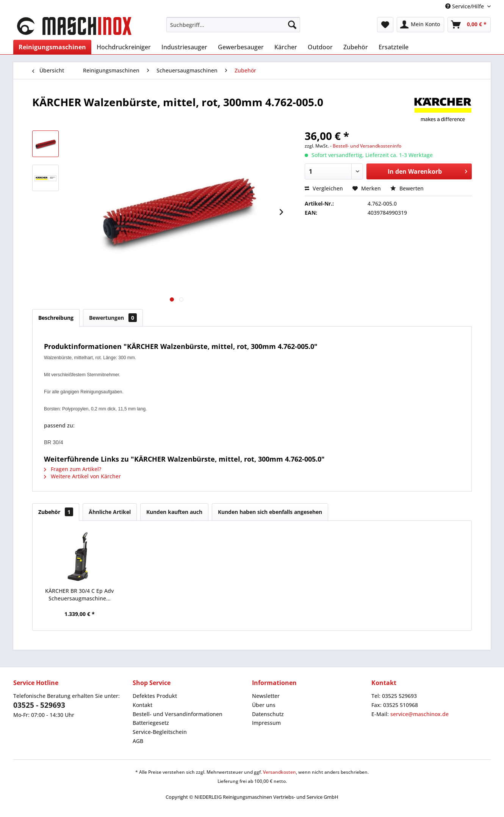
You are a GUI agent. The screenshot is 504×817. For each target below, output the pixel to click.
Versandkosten (279, 772)
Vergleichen (324, 188)
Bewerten (407, 188)
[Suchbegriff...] (233, 25)
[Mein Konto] (420, 25)
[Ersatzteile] (394, 47)
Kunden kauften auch (174, 512)
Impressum (266, 723)
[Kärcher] (286, 47)
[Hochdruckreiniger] (124, 47)
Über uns (264, 705)
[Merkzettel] (385, 25)
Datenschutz (268, 714)
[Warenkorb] (469, 25)
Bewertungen (113, 318)
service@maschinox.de (419, 714)
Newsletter (266, 696)
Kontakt (142, 705)
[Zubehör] (356, 47)
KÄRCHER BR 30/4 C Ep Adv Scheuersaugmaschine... (79, 595)
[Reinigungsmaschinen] (52, 47)
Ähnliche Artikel (110, 512)
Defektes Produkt (155, 696)
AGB (138, 741)
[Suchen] (292, 25)
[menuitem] (233, 25)
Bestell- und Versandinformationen (178, 714)
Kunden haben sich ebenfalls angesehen (270, 512)
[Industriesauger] (184, 47)
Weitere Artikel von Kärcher (82, 476)
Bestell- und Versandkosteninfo (367, 146)
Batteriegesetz (151, 723)
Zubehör (56, 512)
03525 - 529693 (39, 705)
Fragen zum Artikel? (73, 469)
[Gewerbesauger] (241, 47)
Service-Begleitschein (160, 732)
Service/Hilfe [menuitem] (465, 6)
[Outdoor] (320, 47)
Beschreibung (56, 318)
